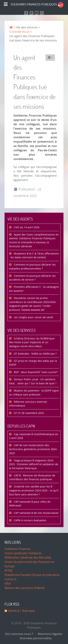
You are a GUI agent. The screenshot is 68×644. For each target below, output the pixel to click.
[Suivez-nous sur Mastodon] (31, 13)
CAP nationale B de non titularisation (36, 513)
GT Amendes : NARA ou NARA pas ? (35, 354)
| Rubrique (27, 611)
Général (14, 611)
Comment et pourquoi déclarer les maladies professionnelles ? (32, 267)
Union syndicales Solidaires (23, 553)
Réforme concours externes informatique (28, 404)
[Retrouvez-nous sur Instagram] (42, 13)
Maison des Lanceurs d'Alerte (25, 588)
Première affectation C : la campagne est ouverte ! (34, 289)
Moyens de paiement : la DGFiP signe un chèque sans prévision (34, 393)
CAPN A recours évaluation (30, 520)
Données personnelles (35, 638)
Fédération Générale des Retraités (28, 558)
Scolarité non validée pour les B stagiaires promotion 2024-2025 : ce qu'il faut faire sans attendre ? (34, 491)
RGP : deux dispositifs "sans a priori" (36, 372)
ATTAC (9, 571)
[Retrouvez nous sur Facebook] (26, 13)
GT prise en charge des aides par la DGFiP (33, 363)
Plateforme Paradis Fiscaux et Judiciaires (32, 575)
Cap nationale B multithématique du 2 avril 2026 (34, 436)
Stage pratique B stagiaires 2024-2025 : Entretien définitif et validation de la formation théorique (34, 464)
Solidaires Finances (18, 549)
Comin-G (11, 579)
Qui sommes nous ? (19, 634)
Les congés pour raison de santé (33, 317)
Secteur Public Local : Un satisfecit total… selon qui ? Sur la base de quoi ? (33, 381)
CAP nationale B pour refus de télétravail (30, 504)
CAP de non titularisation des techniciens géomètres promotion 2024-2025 (33, 449)
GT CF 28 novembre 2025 (28, 413)
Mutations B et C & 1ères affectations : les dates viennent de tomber (34, 256)
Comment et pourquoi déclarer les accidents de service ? (32, 278)
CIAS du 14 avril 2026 (26, 227)
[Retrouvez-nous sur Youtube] (37, 13)
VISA (8, 584)
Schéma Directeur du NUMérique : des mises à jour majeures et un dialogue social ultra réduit (32, 342)
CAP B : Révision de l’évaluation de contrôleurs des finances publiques (32, 478)
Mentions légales (49, 634)
